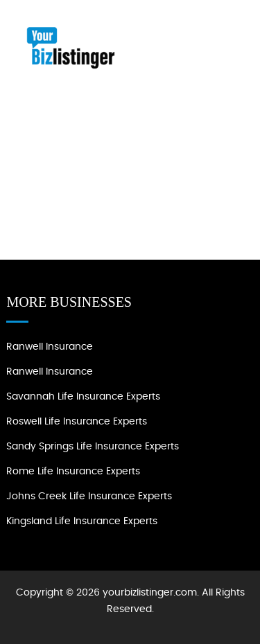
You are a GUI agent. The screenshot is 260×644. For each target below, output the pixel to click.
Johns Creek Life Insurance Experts (89, 497)
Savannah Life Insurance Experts (83, 397)
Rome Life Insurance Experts (73, 472)
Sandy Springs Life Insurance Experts (93, 447)
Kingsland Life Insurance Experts (82, 521)
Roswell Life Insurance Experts (77, 422)
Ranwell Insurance (50, 347)
